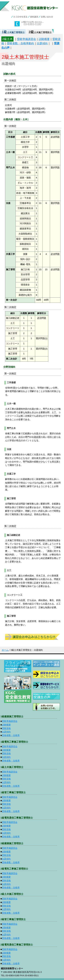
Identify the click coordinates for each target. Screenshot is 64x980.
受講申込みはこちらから (32, 637)
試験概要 (44, 39)
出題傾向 (42, 43)
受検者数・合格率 (11, 735)
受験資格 (6, 728)
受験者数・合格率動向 (20, 43)
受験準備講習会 (26, 39)
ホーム (5, 650)
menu (61, 4)
